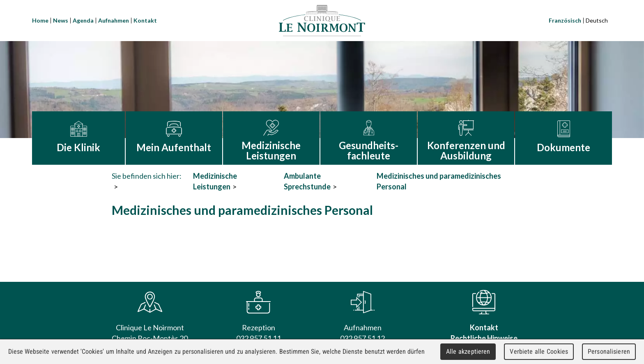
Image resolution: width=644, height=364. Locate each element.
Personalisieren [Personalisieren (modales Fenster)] (609, 351)
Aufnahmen (114, 20)
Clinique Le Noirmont (322, 21)
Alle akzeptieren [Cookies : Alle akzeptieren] (468, 351)
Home (40, 20)
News (61, 20)
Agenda (83, 20)
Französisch (565, 20)
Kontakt (145, 20)
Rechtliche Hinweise (484, 338)
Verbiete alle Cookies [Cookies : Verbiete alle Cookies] (539, 351)
